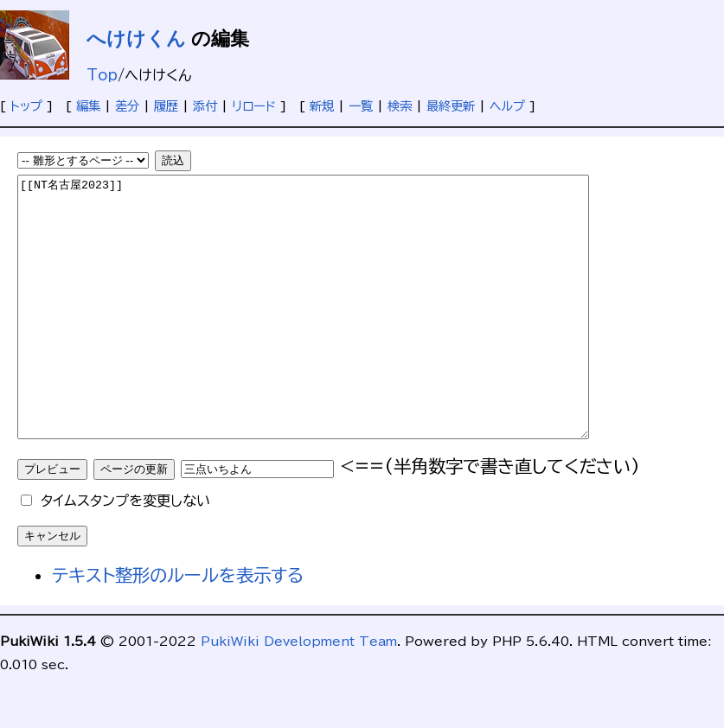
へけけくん (136, 38)
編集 (88, 106)
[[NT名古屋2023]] (338, 333)
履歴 (166, 106)
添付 (205, 106)
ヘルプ (507, 106)
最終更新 (451, 106)
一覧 (361, 106)
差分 (127, 106)
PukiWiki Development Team (299, 693)
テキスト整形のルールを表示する (178, 627)
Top (102, 75)
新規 (322, 106)
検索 (400, 106)
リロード (254, 106)
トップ (26, 106)
